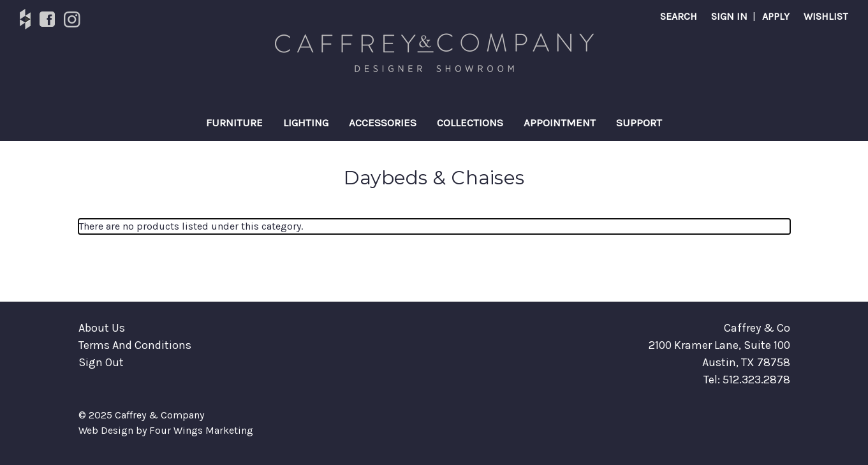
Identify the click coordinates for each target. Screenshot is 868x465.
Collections (470, 122)
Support (639, 122)
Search (679, 16)
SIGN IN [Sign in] (729, 16)
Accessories (383, 122)
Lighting (306, 122)
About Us (102, 328)
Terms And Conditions (135, 345)
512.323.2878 (756, 380)
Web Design (106, 430)
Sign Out (101, 362)
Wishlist (826, 16)
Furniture (234, 122)
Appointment (560, 122)
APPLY (776, 16)
